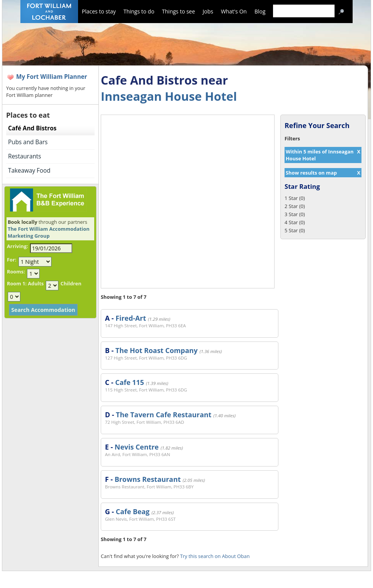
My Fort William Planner (52, 77)
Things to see (178, 11)
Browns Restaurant (148, 479)
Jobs (208, 11)
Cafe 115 (129, 382)
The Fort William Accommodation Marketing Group (49, 232)
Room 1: (17, 283)
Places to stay (99, 11)
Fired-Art (131, 318)
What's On (234, 11)
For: (12, 260)
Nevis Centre (137, 447)
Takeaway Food (29, 171)
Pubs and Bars (28, 142)
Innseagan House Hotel (169, 96)
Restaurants (25, 156)
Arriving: (17, 246)
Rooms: (16, 272)
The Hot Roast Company (157, 350)
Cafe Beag (133, 511)
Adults (36, 283)
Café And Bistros (32, 128)
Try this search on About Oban (215, 556)
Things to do (139, 11)
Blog (260, 11)
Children (71, 283)
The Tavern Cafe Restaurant (163, 415)
